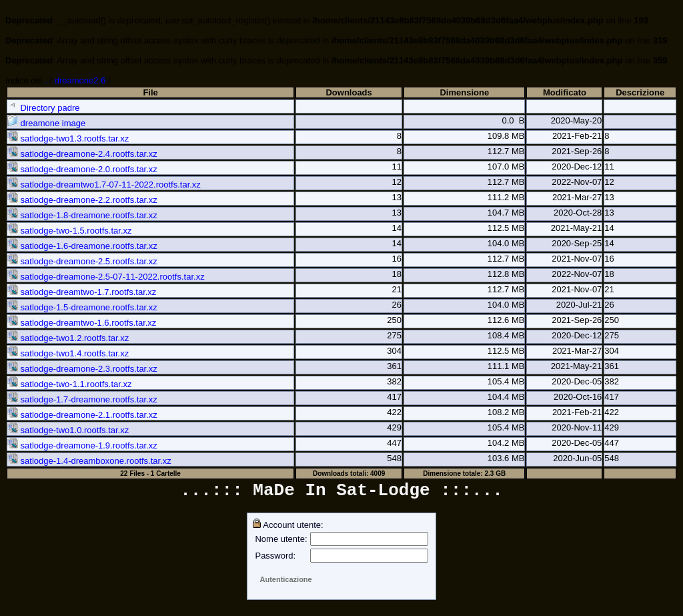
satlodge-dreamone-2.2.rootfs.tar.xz (82, 200)
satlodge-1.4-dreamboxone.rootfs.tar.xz (89, 461)
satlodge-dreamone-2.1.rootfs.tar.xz (82, 415)
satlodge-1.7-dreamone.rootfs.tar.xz (82, 399)
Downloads (349, 92)
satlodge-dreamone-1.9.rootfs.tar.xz (82, 445)
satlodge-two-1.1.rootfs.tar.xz (70, 384)
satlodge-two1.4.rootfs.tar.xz (68, 353)
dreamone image (46, 123)
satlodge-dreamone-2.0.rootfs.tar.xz (82, 169)
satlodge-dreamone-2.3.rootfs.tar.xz (82, 369)
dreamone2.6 (80, 80)
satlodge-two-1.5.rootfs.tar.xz (70, 231)
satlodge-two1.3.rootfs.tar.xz (68, 138)
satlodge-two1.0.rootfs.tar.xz (68, 430)
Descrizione (640, 92)
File (150, 92)
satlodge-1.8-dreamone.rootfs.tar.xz (82, 215)
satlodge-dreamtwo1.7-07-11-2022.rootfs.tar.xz (104, 185)
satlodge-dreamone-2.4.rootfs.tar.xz (82, 154)
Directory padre (43, 108)
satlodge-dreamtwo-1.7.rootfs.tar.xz (82, 292)
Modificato (565, 92)
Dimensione (464, 92)
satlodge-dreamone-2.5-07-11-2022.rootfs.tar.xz (106, 277)
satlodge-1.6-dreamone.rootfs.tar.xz (82, 246)
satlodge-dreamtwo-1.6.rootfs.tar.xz (82, 323)
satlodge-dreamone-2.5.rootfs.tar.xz (82, 261)
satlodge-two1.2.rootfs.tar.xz (68, 338)
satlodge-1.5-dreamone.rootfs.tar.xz (82, 307)
